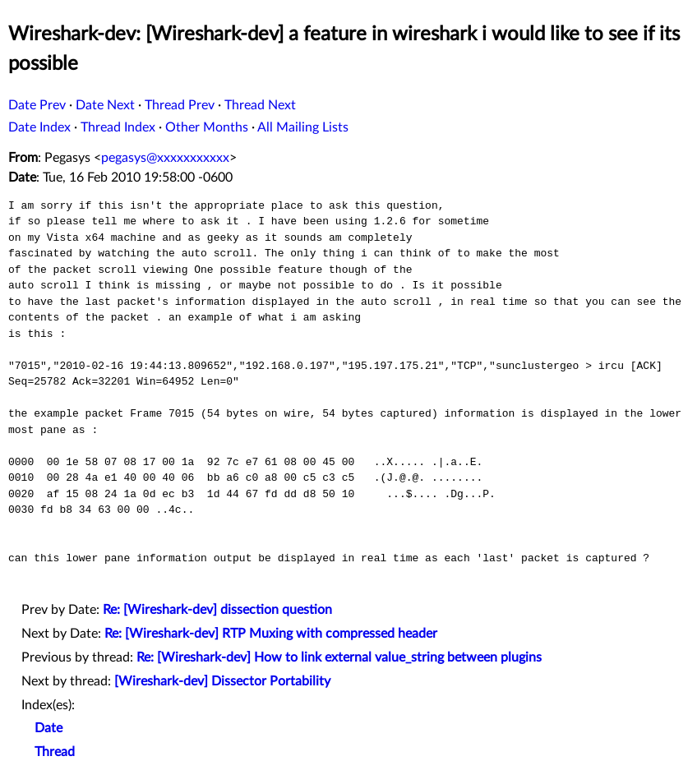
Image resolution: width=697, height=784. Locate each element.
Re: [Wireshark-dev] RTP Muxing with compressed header (271, 634)
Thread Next (260, 105)
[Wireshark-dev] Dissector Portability (222, 681)
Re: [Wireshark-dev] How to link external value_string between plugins (339, 657)
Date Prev (37, 105)
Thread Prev (180, 105)
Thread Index (118, 127)
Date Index (39, 127)
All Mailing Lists (303, 127)
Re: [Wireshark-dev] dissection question (217, 610)
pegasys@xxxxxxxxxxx (165, 158)
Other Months (207, 127)
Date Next (105, 105)
